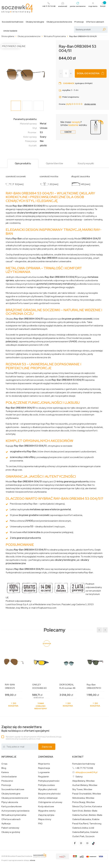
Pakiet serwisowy (10, 828)
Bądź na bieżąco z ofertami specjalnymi (25, 729)
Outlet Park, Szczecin (83, 836)
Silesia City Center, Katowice (87, 807)
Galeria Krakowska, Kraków (86, 819)
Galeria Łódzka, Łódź (83, 828)
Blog (4, 768)
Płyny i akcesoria (10, 802)
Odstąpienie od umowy (50, 802)
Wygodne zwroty (47, 811)
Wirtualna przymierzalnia (14, 815)
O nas (4, 764)
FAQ (40, 824)
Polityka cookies (47, 785)
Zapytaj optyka (46, 815)
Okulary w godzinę (11, 832)
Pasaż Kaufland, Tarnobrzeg (87, 824)
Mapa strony (45, 819)
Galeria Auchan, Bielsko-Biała (87, 815)
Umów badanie (10, 31)
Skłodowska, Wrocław (83, 798)
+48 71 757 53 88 (84, 768)
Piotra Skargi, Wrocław (83, 802)
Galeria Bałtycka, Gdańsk (85, 832)
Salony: (79, 777)
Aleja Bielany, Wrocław (83, 781)
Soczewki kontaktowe (13, 22)
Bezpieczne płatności (49, 794)
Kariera (5, 772)
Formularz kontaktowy (84, 764)
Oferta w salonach (95, 22)
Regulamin (44, 777)
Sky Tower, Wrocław (82, 789)
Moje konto (44, 764)
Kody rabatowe (46, 807)
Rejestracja (44, 768)
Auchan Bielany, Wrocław (85, 785)
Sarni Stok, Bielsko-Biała (85, 811)
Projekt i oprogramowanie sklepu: (18, 860)
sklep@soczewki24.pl (86, 772)
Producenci (7, 781)
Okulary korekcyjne (35, 22)
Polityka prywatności (49, 781)
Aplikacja (6, 824)
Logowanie (44, 772)
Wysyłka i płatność (48, 789)
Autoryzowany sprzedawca (15, 811)
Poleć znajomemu (69, 97)
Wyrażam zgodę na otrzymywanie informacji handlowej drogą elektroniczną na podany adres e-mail (33, 738)
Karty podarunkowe (12, 807)
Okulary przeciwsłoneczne (59, 22)
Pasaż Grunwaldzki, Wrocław (87, 794)
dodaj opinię (90, 104)
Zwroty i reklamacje (48, 798)
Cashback (69, 83)
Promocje (79, 22)
